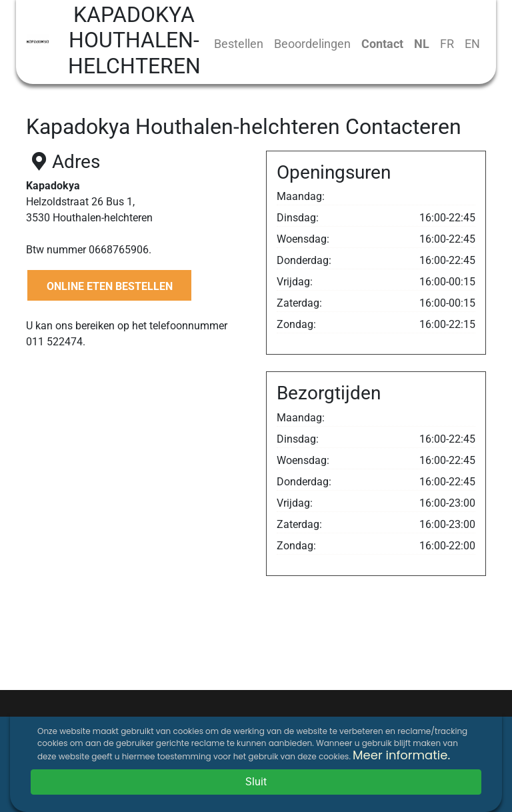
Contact (382, 44)
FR (447, 44)
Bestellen (239, 44)
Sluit (256, 782)
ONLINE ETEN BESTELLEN (110, 286)
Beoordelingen (312, 44)
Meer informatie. (401, 755)
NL (422, 44)
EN (472, 44)
